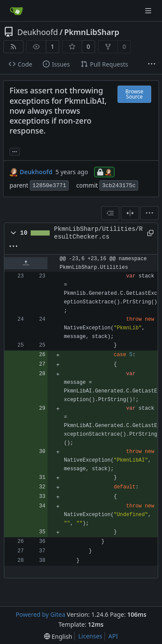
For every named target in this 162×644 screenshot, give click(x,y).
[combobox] (110, 213)
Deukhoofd (38, 32)
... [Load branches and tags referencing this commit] (15, 151)
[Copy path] (149, 233)
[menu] (149, 213)
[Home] (16, 11)
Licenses (90, 636)
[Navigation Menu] (149, 11)
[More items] (152, 64)
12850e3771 (49, 186)
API (113, 636)
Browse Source (134, 94)
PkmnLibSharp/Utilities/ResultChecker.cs (98, 233)
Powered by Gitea (40, 614)
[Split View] (130, 213)
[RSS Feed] (13, 47)
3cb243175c (119, 186)
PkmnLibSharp (92, 32)
